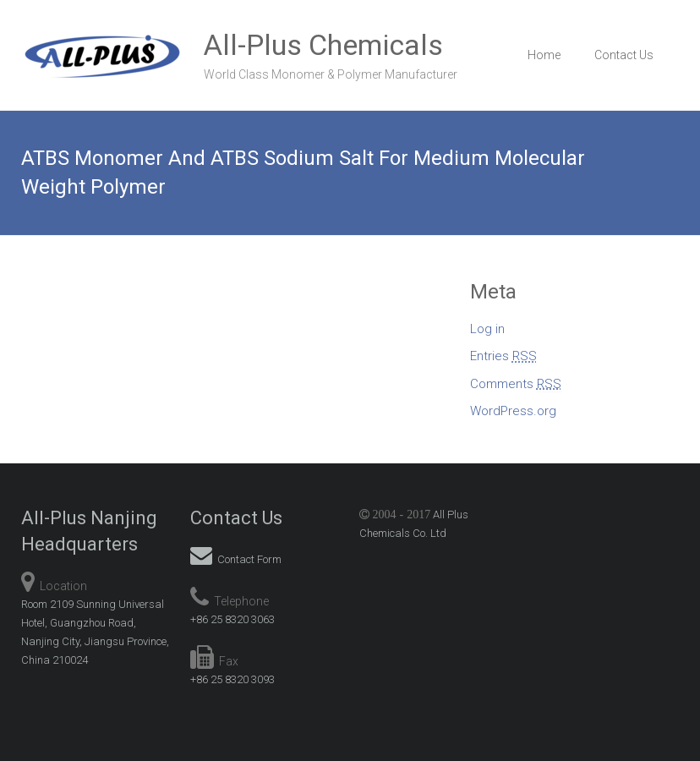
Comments (516, 384)
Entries (503, 356)
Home (544, 55)
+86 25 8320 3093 (232, 679)
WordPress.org (513, 411)
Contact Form (236, 559)
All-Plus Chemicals (323, 45)
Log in (487, 329)
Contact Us (624, 55)
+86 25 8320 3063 (232, 619)
